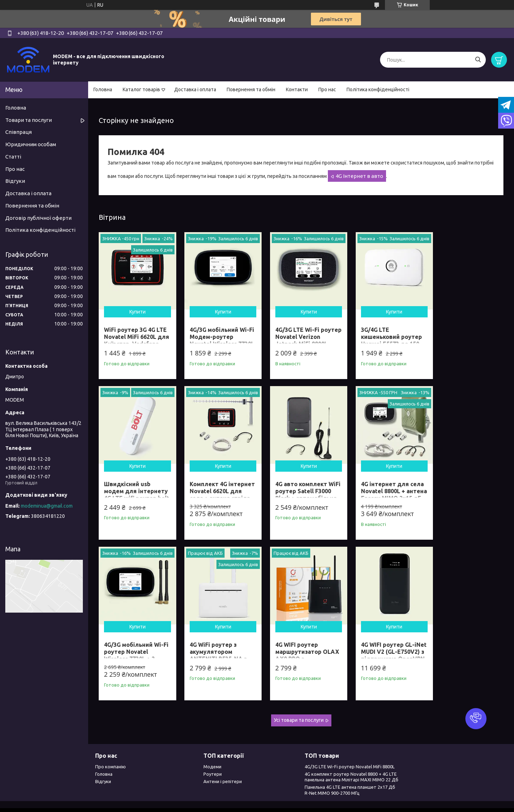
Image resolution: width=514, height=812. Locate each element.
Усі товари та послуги (299, 705)
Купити (136, 309)
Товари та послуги (29, 120)
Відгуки (15, 181)
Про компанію (111, 751)
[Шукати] (478, 60)
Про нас (327, 89)
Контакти (297, 89)
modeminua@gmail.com (47, 506)
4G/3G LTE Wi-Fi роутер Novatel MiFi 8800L (350, 751)
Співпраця (19, 132)
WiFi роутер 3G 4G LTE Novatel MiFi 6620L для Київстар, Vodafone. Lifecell (135, 337)
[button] (476, 719)
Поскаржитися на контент (238, 805)
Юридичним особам (31, 144)
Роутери (213, 758)
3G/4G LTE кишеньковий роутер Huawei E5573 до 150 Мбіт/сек (382, 337)
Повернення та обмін (251, 89)
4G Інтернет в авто (359, 176)
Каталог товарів (141, 89)
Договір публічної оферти (38, 218)
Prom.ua (292, 799)
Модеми (212, 751)
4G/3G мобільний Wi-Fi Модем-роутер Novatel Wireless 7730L (216, 337)
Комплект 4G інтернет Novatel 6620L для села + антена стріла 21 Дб (133, 488)
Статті (13, 157)
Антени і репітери (223, 766)
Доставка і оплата (195, 89)
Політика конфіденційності (378, 89)
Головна (103, 89)
